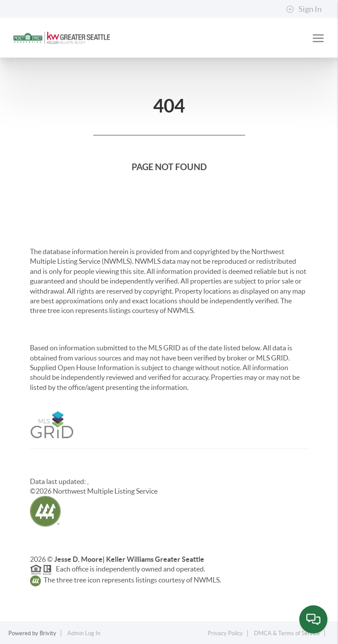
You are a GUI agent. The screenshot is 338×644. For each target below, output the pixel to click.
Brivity (48, 633)
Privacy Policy (225, 633)
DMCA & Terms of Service (287, 633)
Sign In (304, 9)
